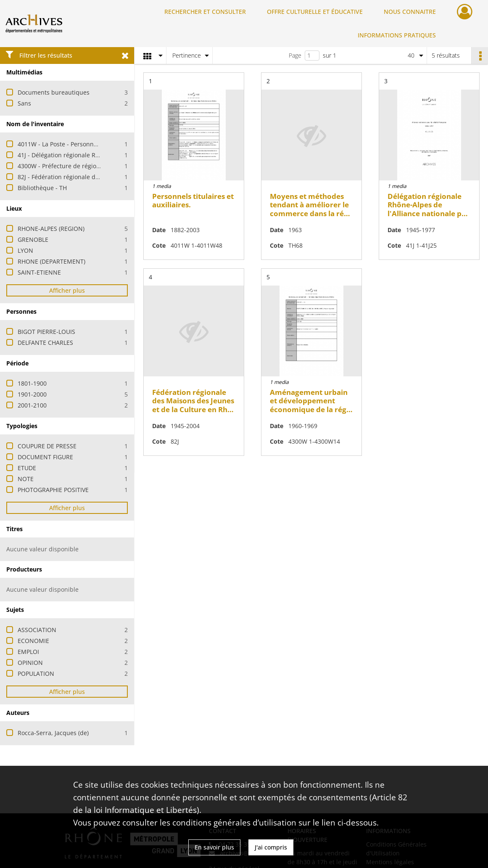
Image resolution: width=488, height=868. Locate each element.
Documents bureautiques (54, 92)
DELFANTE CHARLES (45, 343)
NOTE (26, 479)
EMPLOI (28, 652)
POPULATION (36, 673)
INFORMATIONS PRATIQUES (397, 35)
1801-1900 (32, 383)
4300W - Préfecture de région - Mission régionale (87, 166)
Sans (24, 103)
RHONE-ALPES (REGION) (51, 229)
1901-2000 (32, 394)
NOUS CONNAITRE (410, 12)
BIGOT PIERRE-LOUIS (46, 332)
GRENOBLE (33, 239)
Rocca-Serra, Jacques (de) (53, 733)
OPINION (30, 663)
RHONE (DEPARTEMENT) (51, 261)
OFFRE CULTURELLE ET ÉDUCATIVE (315, 12)
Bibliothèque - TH (42, 188)
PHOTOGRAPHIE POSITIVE (53, 490)
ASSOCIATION (37, 630)
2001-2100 (32, 405)
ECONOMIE (33, 641)
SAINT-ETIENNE (39, 272)
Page (295, 55)
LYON (25, 250)
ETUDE (27, 468)
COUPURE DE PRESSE (47, 446)
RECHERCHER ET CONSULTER (205, 12)
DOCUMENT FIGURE (45, 457)
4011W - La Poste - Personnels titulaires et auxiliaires (92, 144)
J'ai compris (271, 847)
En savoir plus (214, 847)
